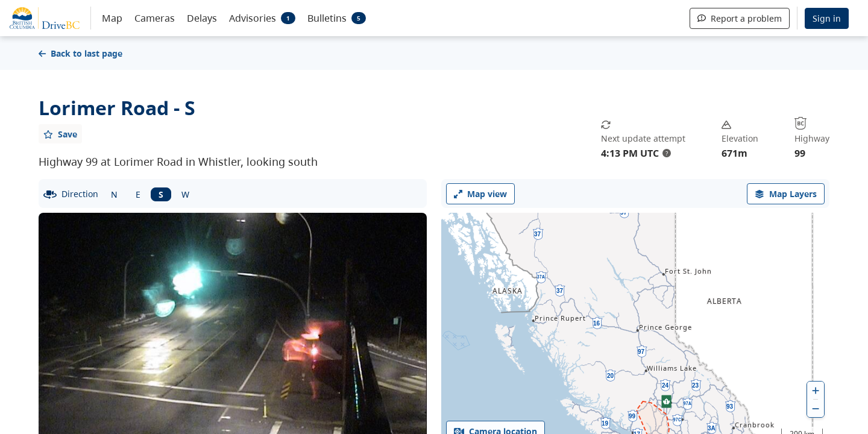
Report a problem (740, 18)
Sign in (827, 18)
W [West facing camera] (185, 194)
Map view (480, 194)
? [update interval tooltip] (667, 153)
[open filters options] (786, 194)
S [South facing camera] (161, 194)
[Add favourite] (60, 134)
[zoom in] (816, 390)
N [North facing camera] (114, 194)
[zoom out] (816, 408)
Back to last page (80, 53)
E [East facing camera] (138, 194)
